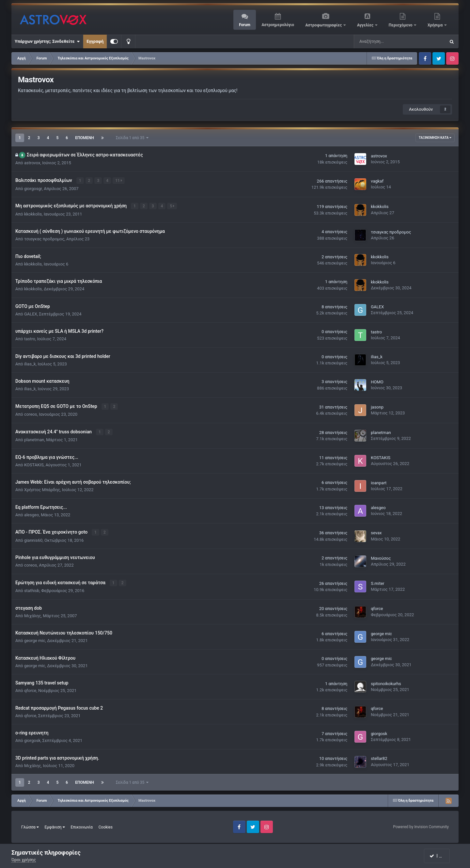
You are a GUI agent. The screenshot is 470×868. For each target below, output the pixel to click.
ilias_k (30, 363)
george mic (35, 640)
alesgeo (31, 514)
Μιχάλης (33, 614)
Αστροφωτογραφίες (324, 25)
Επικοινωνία (82, 826)
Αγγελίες (366, 25)
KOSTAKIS (34, 464)
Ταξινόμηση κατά (435, 138)
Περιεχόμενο (401, 25)
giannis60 (33, 539)
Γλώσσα (30, 826)
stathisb (32, 590)
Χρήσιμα (436, 25)
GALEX (31, 313)
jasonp (377, 407)
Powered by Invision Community (421, 826)
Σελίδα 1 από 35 (132, 138)
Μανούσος (381, 557)
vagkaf (377, 181)
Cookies (106, 826)
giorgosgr (33, 188)
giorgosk (32, 739)
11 (119, 181)
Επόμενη (85, 138)
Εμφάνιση (55, 826)
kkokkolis (33, 213)
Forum (245, 25)
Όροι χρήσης (24, 860)
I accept (440, 856)
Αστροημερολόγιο (278, 25)
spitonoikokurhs (386, 683)
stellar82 (379, 757)
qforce (377, 608)
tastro (30, 338)
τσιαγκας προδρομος (44, 239)
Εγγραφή (95, 41)
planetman (34, 439)
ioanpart (379, 482)
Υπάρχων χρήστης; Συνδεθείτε (47, 41)
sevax (376, 532)
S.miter (377, 582)
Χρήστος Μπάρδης (42, 489)
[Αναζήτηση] (380, 41)
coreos (31, 414)
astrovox (32, 163)
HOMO (377, 382)
